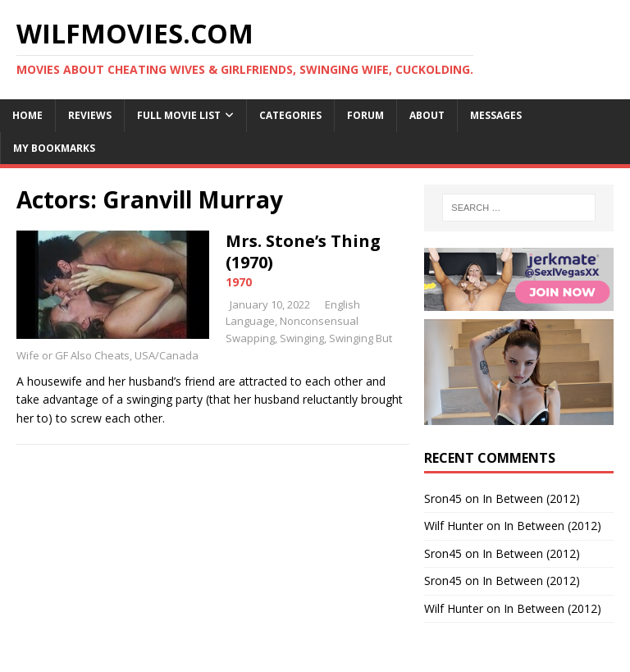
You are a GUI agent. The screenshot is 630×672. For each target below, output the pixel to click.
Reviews (90, 115)
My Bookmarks (54, 148)
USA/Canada (167, 355)
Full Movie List (179, 115)
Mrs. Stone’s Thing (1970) (303, 251)
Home (27, 115)
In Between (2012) (531, 498)
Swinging (302, 338)
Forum (365, 115)
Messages (496, 115)
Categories (290, 115)
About (427, 115)
